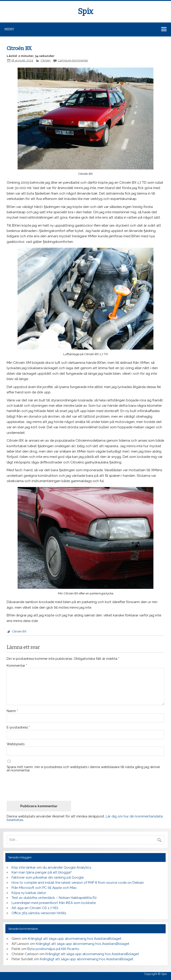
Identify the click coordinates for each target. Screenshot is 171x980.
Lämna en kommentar (73, 60)
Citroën (46, 60)
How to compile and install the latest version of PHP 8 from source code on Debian (78, 883)
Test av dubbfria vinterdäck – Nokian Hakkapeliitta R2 (54, 898)
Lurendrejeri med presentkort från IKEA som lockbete (54, 903)
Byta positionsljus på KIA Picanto (53, 949)
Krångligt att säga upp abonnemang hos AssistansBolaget (75, 939)
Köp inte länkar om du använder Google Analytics (51, 867)
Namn (12, 711)
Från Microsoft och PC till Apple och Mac (44, 888)
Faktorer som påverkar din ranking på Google (48, 877)
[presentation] (41, 787)
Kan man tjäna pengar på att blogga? (42, 872)
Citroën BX (19, 631)
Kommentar (17, 666)
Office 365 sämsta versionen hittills (39, 913)
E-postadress (18, 727)
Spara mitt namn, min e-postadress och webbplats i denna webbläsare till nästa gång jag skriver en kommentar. (83, 769)
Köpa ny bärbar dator (29, 893)
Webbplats (16, 744)
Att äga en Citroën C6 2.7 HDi (35, 908)
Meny (9, 29)
